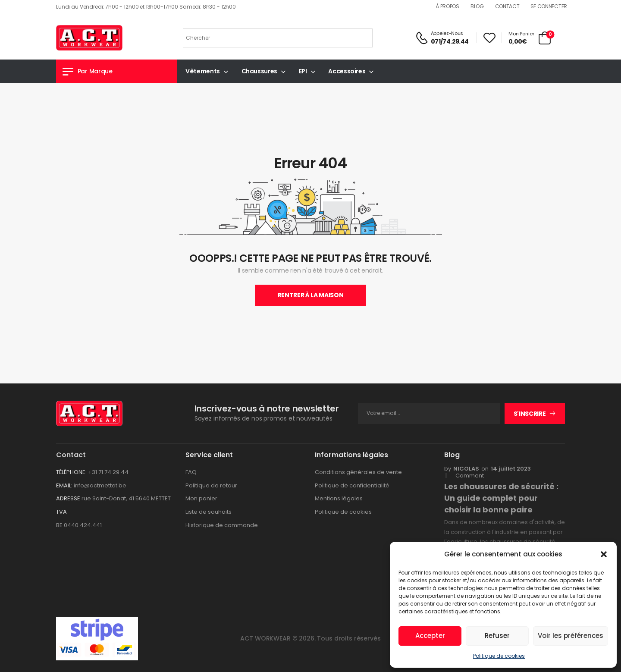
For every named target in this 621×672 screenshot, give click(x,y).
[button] (604, 554)
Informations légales (351, 455)
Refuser (497, 636)
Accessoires (347, 71)
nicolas (466, 469)
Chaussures (260, 71)
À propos (447, 6)
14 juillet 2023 (511, 469)
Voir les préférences (571, 636)
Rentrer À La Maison (310, 295)
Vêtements (203, 71)
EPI (303, 71)
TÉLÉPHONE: (71, 472)
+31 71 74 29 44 (108, 472)
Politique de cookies (499, 656)
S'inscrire (530, 414)
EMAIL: (64, 485)
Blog (477, 6)
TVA (61, 512)
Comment (467, 476)
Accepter (430, 636)
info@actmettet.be (100, 485)
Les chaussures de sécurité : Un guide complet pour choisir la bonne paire (501, 498)
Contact (507, 6)
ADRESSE (68, 498)
